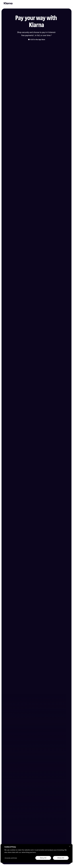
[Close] (70, 846)
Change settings (11, 858)
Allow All (61, 858)
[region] (36, 853)
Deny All (43, 858)
